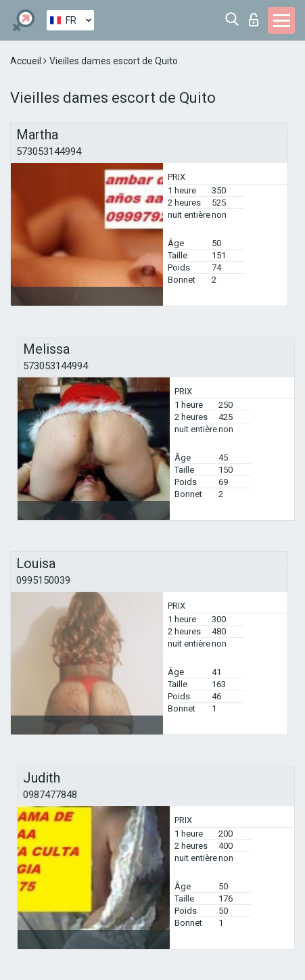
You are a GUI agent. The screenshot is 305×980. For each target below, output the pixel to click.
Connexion (254, 20)
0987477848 (50, 795)
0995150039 (43, 580)
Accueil (27, 61)
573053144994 (49, 151)
